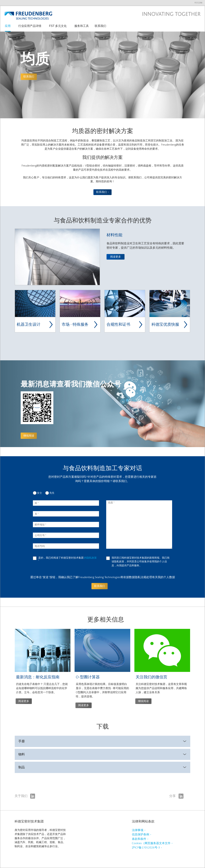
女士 (40, 493)
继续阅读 (29, 436)
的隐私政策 (90, 558)
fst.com (198, 3)
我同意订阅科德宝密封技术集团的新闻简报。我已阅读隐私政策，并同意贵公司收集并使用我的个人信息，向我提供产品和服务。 (140, 562)
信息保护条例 (140, 834)
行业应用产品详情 (30, 26)
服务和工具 (82, 26)
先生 (52, 493)
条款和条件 (139, 839)
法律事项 (138, 830)
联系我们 (100, 26)
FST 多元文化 (58, 26)
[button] (8, 28)
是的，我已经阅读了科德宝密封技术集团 (67, 559)
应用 (8, 26)
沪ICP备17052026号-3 (146, 847)
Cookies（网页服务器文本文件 (151, 843)
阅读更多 (116, 257)
